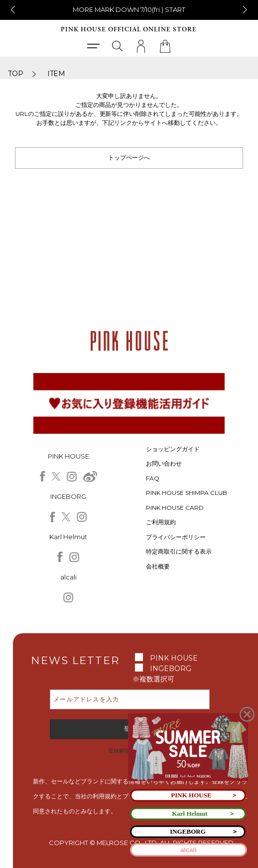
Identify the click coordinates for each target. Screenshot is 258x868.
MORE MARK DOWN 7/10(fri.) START (129, 9)
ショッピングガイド (173, 449)
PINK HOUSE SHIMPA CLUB (187, 493)
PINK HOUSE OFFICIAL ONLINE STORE (129, 30)
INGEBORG (171, 669)
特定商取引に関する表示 (179, 551)
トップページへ (129, 157)
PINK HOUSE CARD (175, 508)
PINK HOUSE (174, 658)
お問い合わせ (164, 463)
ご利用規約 (161, 522)
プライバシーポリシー (176, 537)
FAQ (153, 478)
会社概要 (158, 566)
